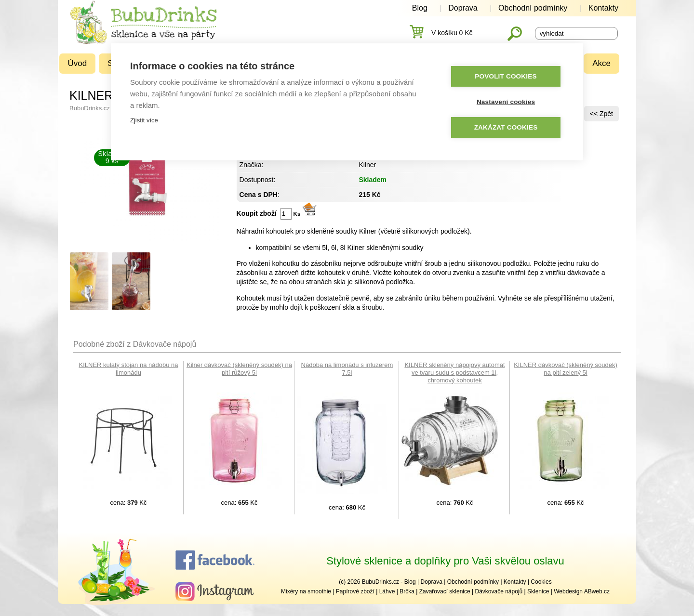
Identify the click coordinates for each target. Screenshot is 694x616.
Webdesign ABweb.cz (582, 591)
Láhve (387, 591)
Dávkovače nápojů (499, 591)
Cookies (541, 582)
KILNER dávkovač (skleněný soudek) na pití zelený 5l (566, 369)
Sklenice (538, 591)
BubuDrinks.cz (90, 108)
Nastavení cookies (506, 102)
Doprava (463, 8)
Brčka (407, 591)
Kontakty (603, 8)
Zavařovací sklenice (445, 591)
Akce (601, 63)
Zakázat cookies (506, 128)
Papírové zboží (355, 591)
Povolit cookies (506, 77)
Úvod (78, 63)
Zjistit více (144, 121)
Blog (420, 8)
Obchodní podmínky (533, 8)
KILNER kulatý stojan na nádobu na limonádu (129, 369)
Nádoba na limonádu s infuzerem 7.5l (347, 369)
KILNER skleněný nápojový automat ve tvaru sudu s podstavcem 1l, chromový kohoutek (454, 373)
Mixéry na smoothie (306, 591)
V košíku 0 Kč (452, 33)
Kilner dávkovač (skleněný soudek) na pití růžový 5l (239, 369)
